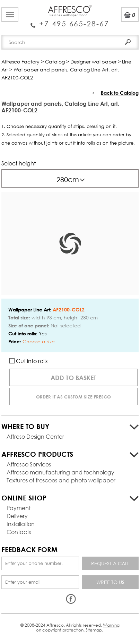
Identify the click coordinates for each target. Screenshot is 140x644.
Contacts (19, 532)
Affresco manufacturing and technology (60, 472)
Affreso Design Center (35, 436)
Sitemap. (94, 630)
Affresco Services (29, 464)
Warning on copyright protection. (78, 628)
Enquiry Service (70, 21)
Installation (21, 524)
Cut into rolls (28, 361)
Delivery (17, 516)
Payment (19, 508)
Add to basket (73, 378)
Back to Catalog (120, 93)
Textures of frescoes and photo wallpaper (61, 480)
